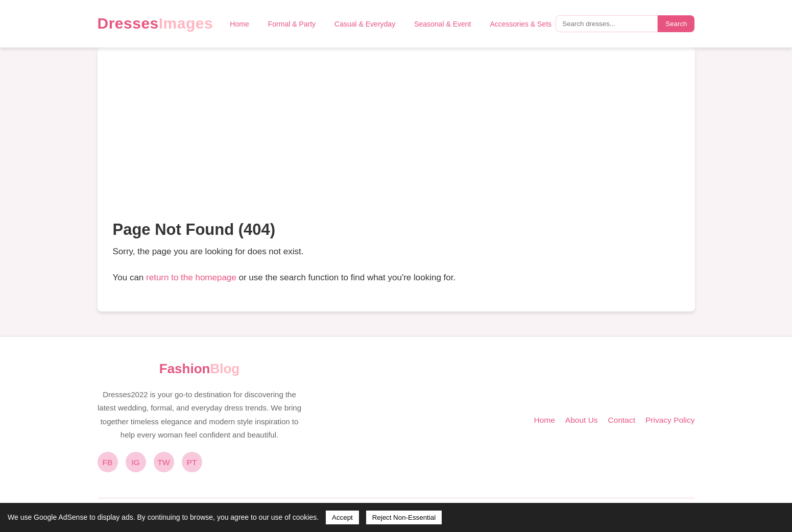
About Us (582, 420)
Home (239, 24)
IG (135, 462)
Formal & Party (292, 24)
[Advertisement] (396, 139)
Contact (622, 420)
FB (108, 462)
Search (676, 24)
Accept (342, 517)
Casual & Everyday (365, 24)
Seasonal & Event (442, 24)
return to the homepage (191, 277)
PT (192, 462)
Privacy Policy (670, 420)
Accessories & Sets (521, 24)
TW (163, 462)
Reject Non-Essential (404, 517)
